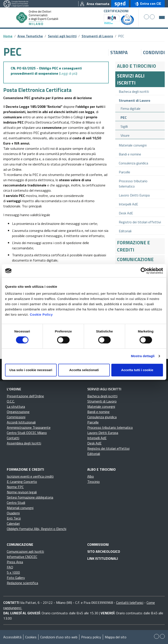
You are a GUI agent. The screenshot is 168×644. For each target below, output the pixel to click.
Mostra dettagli (143, 356)
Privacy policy (91, 637)
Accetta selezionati (84, 370)
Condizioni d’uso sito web (59, 637)
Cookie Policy (41, 314)
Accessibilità (12, 637)
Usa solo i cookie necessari (31, 370)
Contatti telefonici (130, 603)
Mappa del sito (116, 637)
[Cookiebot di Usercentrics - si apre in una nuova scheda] (144, 271)
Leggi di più (68, 73)
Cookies (31, 637)
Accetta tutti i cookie (137, 370)
